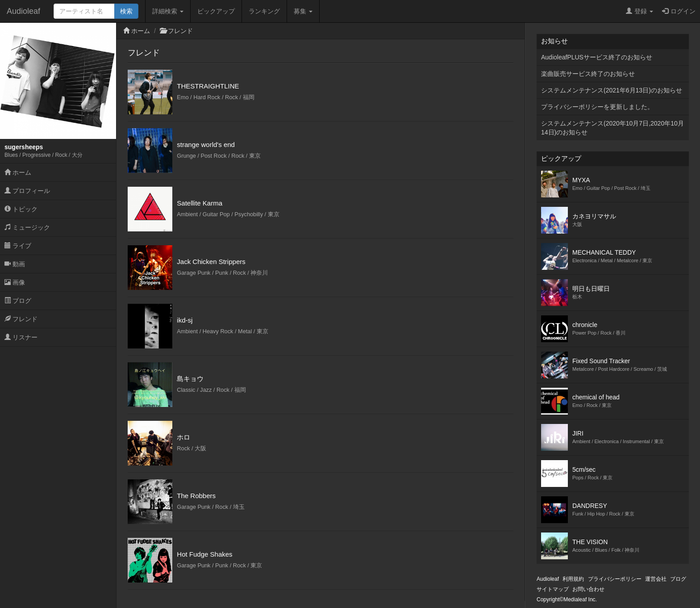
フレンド (21, 319)
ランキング (264, 11)
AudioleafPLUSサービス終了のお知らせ (597, 57)
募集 (303, 11)
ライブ (18, 246)
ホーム (18, 172)
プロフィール (27, 191)
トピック (21, 209)
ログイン (679, 11)
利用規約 (573, 579)
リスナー (21, 337)
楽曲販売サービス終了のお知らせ (588, 74)
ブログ (18, 301)
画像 (15, 282)
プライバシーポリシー (615, 579)
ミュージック (27, 227)
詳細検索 (168, 11)
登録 (640, 11)
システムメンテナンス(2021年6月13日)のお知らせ (612, 90)
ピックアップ (216, 11)
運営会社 (656, 579)
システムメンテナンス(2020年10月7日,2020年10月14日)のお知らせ (612, 128)
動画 (15, 264)
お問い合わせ (588, 589)
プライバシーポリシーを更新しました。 (597, 107)
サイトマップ (553, 589)
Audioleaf (23, 11)
